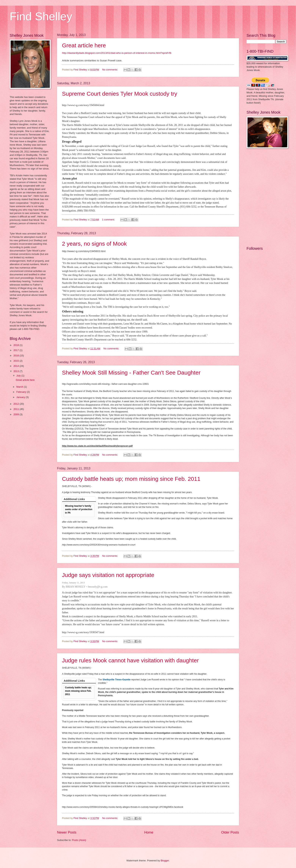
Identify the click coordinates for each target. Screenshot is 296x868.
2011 (16, 409)
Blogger (165, 861)
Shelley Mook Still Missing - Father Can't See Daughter (131, 373)
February (22, 392)
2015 (16, 361)
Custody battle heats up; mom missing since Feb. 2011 (131, 479)
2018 (16, 345)
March (20, 387)
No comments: (110, 70)
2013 (16, 371)
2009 (16, 414)
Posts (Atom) (79, 840)
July (19, 376)
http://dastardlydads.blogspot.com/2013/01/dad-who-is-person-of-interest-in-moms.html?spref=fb (117, 53)
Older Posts (230, 832)
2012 (16, 404)
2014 (16, 366)
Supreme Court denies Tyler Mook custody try (120, 94)
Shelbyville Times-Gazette (117, 680)
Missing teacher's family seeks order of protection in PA (79, 509)
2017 (16, 350)
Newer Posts (67, 832)
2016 (16, 356)
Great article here (84, 45)
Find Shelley (41, 16)
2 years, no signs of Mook (94, 244)
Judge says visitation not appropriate (108, 575)
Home (149, 832)
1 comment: (109, 220)
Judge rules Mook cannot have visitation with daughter (130, 660)
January (21, 397)
